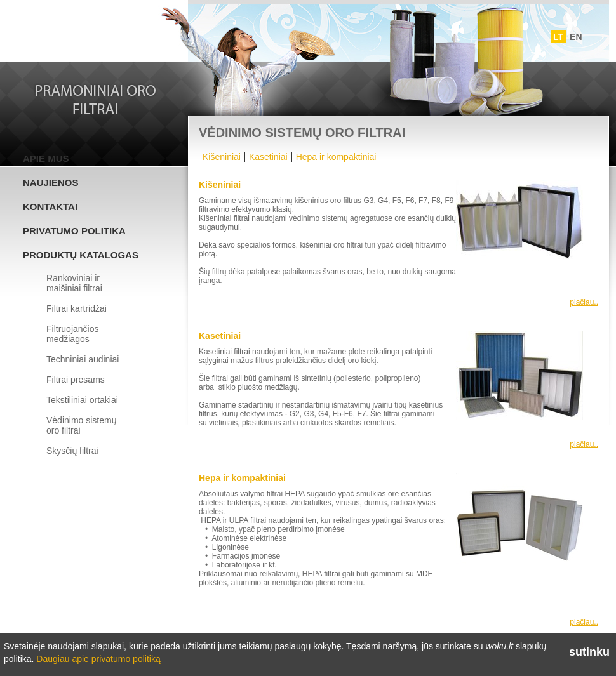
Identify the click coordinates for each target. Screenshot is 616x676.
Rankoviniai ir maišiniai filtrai (74, 283)
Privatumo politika (74, 231)
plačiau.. (584, 302)
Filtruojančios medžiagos (72, 334)
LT (558, 37)
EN (576, 37)
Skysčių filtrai (72, 451)
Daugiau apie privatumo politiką (98, 659)
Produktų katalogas (81, 255)
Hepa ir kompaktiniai (336, 157)
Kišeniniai (222, 157)
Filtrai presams (76, 380)
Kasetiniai (268, 157)
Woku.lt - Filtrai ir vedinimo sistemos (96, 34)
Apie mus (46, 158)
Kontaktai (50, 207)
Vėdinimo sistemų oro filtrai (82, 425)
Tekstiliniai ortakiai (82, 400)
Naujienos (51, 182)
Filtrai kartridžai (77, 308)
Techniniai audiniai (83, 359)
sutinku (589, 652)
